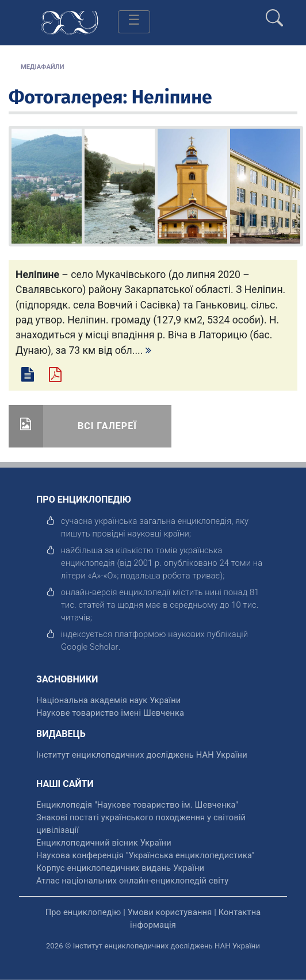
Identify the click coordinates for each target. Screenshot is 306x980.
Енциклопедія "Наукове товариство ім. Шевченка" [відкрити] (137, 805)
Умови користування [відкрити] (170, 912)
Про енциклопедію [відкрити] (83, 912)
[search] (274, 13)
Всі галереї (107, 426)
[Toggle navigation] (134, 22)
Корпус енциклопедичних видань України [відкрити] (120, 868)
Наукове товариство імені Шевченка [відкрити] (110, 713)
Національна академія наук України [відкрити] (108, 700)
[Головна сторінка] (70, 22)
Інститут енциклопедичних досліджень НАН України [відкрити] (142, 755)
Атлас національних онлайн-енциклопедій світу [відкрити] (132, 881)
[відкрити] (90, 647)
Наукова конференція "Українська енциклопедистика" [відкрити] (145, 855)
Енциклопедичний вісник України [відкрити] (104, 843)
